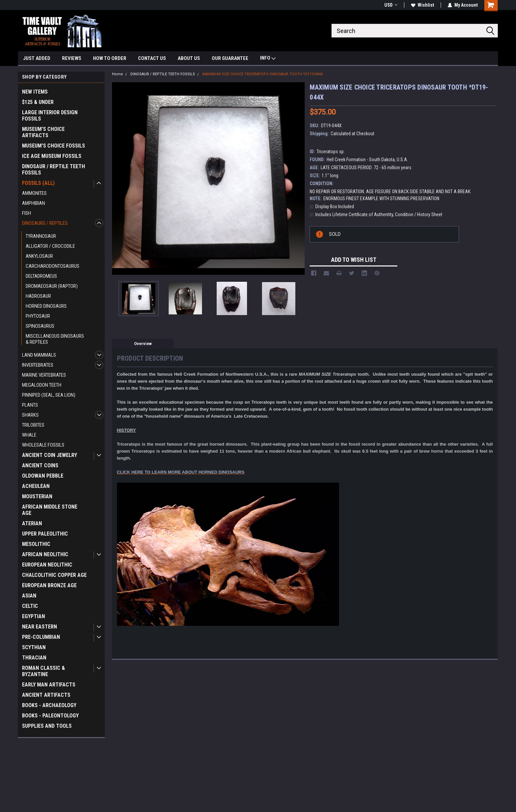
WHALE (29, 435)
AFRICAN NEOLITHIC (45, 554)
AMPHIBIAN (33, 203)
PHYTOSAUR (38, 316)
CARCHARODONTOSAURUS (52, 266)
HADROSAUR (38, 296)
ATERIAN (32, 523)
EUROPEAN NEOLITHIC (47, 565)
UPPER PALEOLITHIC (45, 534)
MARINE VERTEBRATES (44, 375)
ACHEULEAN (36, 486)
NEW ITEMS (35, 92)
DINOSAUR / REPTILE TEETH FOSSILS (53, 170)
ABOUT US (189, 58)
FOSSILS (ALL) (38, 183)
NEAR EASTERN (39, 627)
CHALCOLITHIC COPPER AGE (54, 575)
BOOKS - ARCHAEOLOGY (49, 705)
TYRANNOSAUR (41, 236)
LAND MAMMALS (39, 355)
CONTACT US (152, 58)
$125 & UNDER (38, 102)
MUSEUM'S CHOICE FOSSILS (53, 146)
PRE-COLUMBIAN (41, 637)
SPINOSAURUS (40, 326)
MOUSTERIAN (37, 496)
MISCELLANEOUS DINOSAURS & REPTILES (55, 339)
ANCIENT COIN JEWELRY (49, 455)
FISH (26, 213)
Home (117, 74)
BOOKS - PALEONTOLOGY (50, 716)
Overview (143, 344)
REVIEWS (72, 58)
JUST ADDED (37, 58)
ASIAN (29, 596)
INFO (268, 59)
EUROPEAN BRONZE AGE (49, 585)
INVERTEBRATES (38, 365)
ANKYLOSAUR (39, 256)
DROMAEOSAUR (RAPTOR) (52, 286)
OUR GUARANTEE (230, 58)
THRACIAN (34, 658)
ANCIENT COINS (40, 465)
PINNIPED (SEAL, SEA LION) (49, 395)
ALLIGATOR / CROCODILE (50, 246)
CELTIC (30, 606)
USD (391, 5)
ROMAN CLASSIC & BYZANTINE (43, 671)
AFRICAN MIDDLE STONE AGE (50, 510)
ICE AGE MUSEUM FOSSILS (52, 156)
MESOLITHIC (36, 544)
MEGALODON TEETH (42, 385)
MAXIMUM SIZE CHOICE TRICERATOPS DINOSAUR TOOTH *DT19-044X (263, 74)
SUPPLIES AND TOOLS (47, 726)
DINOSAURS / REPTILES (45, 223)
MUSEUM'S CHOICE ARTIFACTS (43, 132)
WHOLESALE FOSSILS (43, 445)
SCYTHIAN (34, 647)
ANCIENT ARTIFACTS (46, 695)
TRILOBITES (33, 425)
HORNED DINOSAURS (46, 306)
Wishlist (422, 5)
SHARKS (30, 415)
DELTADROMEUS (41, 276)
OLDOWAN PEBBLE (43, 476)
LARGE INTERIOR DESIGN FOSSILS (50, 116)
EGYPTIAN (33, 616)
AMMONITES (34, 193)
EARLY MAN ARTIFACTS (49, 685)
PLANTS (30, 405)
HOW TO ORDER (110, 58)
